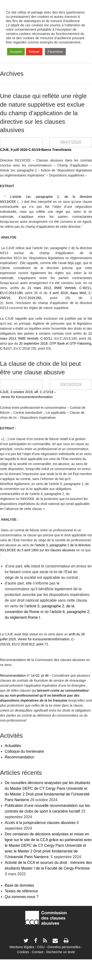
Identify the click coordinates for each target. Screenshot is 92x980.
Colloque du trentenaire (24, 751)
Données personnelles (64, 947)
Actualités (13, 746)
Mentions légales (22, 947)
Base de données (19, 885)
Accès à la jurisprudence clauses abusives (40, 823)
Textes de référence (21, 891)
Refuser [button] (34, 52)
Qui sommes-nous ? (22, 897)
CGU (41, 947)
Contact (38, 952)
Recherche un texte (61, 952)
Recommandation (19, 757)
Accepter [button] (16, 52)
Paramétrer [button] (55, 52)
